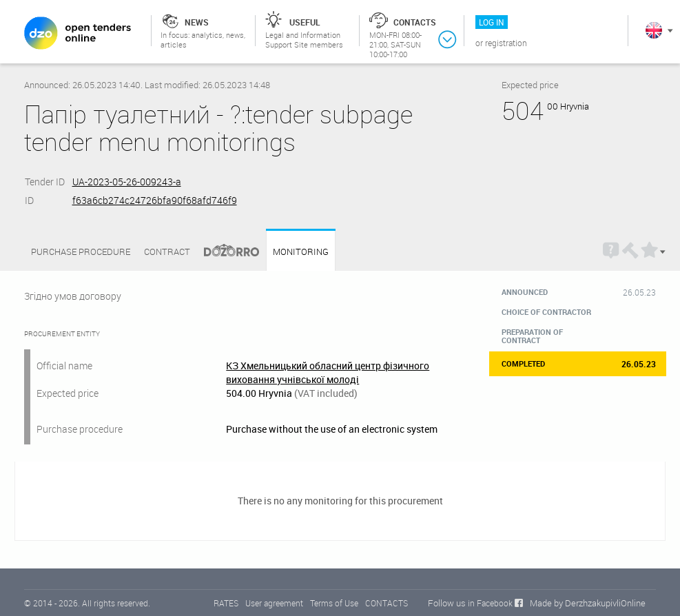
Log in (492, 22)
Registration (506, 43)
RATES (226, 603)
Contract (167, 251)
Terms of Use (334, 603)
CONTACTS (387, 603)
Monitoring (301, 252)
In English (654, 30)
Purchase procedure (81, 251)
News (197, 22)
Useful (305, 22)
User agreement (274, 603)
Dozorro (225, 252)
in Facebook (490, 603)
